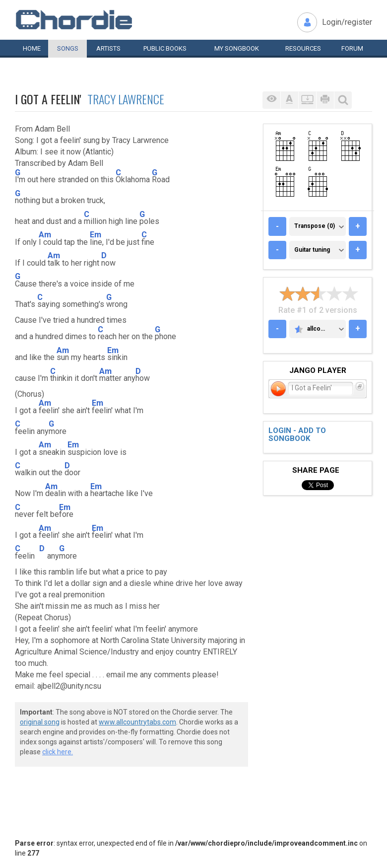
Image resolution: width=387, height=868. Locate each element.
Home (32, 48)
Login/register (347, 22)
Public (165, 48)
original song (40, 722)
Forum (352, 48)
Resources (303, 48)
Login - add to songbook (297, 435)
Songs (68, 48)
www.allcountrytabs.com (137, 722)
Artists (108, 48)
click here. (58, 752)
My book (237, 48)
